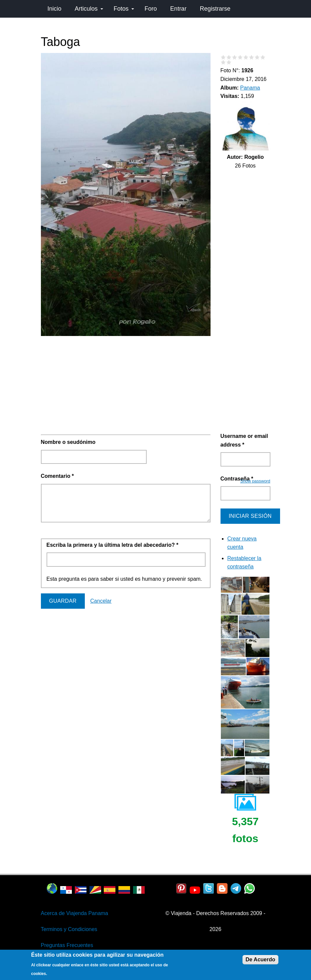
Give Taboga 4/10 (240, 57)
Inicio (55, 9)
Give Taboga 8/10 (263, 57)
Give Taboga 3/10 (235, 57)
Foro (151, 9)
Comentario (58, 476)
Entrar (178, 9)
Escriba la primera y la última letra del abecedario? (113, 545)
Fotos (124, 9)
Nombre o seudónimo (68, 442)
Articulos (89, 9)
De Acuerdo (260, 960)
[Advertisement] (126, 385)
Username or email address (244, 440)
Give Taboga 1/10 (223, 57)
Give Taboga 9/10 (223, 62)
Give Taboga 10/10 (229, 62)
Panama (250, 88)
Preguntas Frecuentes (67, 945)
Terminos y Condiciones (69, 929)
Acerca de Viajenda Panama (75, 913)
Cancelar (101, 601)
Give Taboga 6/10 (252, 57)
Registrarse (215, 9)
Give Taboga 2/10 (229, 57)
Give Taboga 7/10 (257, 57)
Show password (255, 481)
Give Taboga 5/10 (246, 57)
